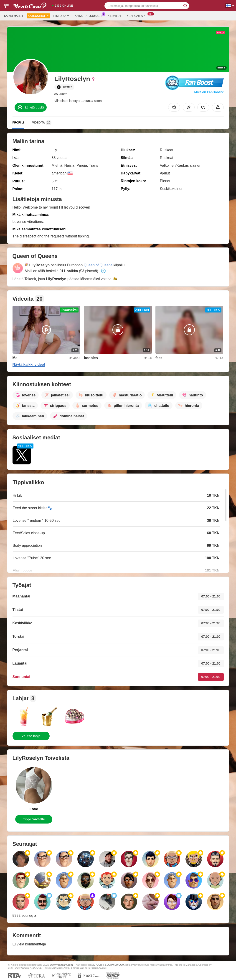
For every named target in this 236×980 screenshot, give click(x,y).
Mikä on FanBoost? (209, 92)
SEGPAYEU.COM (114, 965)
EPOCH (98, 965)
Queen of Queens (98, 265)
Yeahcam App (138, 15)
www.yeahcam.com (61, 965)
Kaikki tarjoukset (89, 15)
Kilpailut (114, 16)
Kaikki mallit (14, 16)
